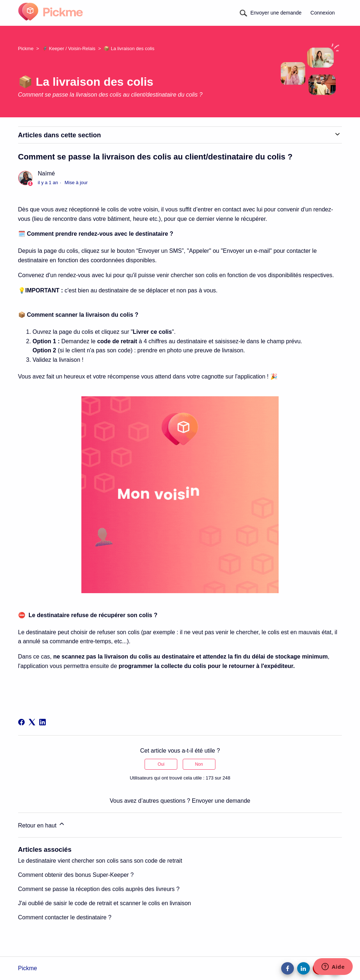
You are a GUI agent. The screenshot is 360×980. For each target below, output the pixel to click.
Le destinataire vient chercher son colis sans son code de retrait (100, 861)
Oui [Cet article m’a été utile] (161, 764)
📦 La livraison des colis (129, 48)
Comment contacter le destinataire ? (65, 917)
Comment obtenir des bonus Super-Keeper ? (76, 875)
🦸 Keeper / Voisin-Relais (69, 48)
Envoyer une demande (276, 13)
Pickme (26, 48)
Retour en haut (42, 824)
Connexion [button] (323, 13)
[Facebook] (21, 722)
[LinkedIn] (43, 722)
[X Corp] (32, 722)
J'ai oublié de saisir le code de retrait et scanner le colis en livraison (105, 903)
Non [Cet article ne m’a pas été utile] (199, 764)
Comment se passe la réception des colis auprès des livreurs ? (99, 889)
